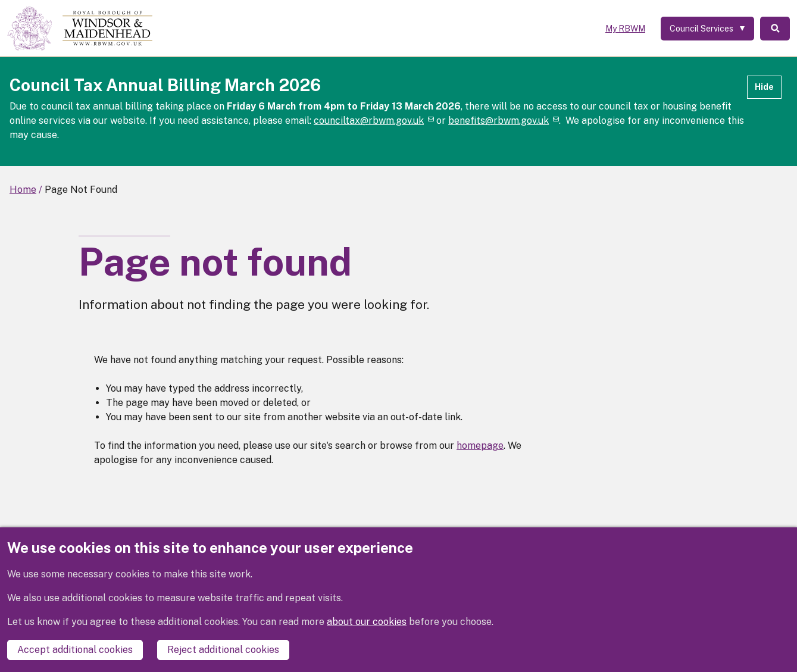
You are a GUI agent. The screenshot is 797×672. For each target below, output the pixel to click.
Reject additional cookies (223, 650)
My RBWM (625, 29)
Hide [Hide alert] (764, 87)
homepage (480, 446)
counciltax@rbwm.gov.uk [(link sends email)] (374, 121)
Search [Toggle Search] (775, 29)
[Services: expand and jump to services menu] (707, 29)
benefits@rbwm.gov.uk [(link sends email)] (504, 121)
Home (23, 190)
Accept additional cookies (75, 650)
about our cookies (367, 622)
